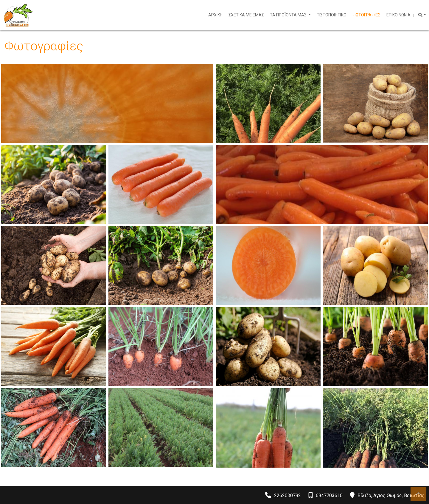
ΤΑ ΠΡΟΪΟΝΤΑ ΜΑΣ (289, 15)
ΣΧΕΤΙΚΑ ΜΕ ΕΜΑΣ (246, 15)
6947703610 (329, 496)
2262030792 (287, 496)
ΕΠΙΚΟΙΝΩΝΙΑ (398, 15)
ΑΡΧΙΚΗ (215, 15)
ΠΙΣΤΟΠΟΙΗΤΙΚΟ (332, 15)
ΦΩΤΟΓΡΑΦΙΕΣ (366, 15)
